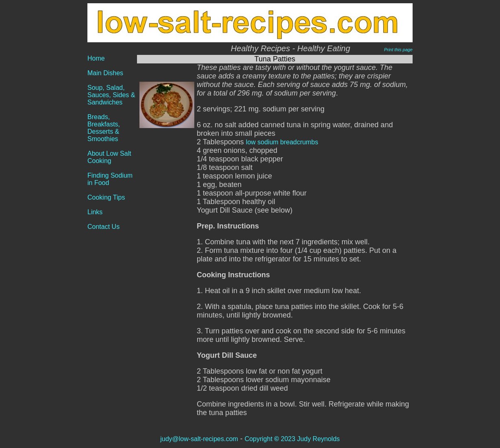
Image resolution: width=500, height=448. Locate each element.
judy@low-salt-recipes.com (199, 439)
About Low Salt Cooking (109, 157)
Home (96, 58)
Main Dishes (105, 73)
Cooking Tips (106, 197)
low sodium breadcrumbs (282, 142)
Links (95, 212)
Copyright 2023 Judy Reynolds (292, 439)
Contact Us (103, 227)
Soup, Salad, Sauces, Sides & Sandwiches (111, 95)
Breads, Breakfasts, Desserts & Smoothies (104, 128)
